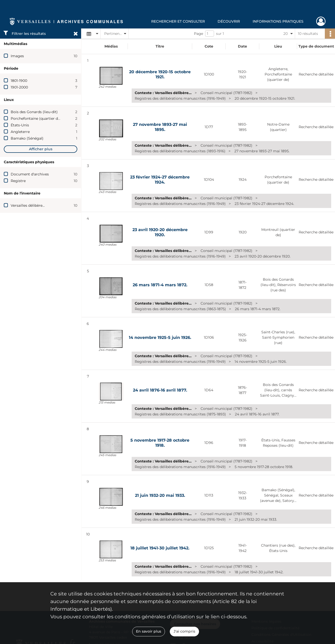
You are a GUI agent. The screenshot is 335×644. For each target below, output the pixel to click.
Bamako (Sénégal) (27, 138)
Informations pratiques (278, 21)
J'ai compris (184, 631)
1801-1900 (19, 81)
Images (17, 56)
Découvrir (229, 21)
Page (199, 34)
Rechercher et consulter (178, 21)
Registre (18, 181)
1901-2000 (19, 87)
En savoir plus (149, 631)
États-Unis (20, 125)
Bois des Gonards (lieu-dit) (34, 112)
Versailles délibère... (28, 205)
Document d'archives (30, 174)
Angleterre (20, 132)
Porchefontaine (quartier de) (36, 118)
